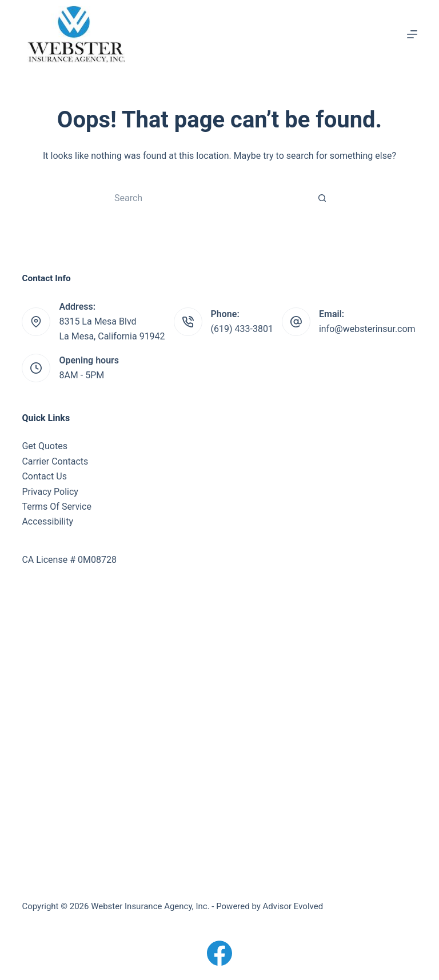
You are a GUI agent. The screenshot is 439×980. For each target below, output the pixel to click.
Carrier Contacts (55, 461)
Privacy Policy (50, 492)
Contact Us (44, 476)
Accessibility (47, 521)
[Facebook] (219, 953)
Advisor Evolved (293, 906)
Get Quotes (45, 446)
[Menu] (412, 34)
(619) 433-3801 (242, 329)
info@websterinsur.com (367, 329)
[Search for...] (208, 198)
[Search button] (322, 198)
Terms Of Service (57, 507)
